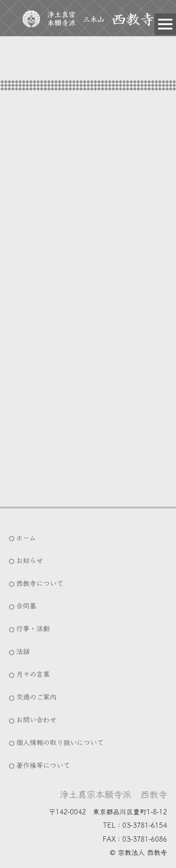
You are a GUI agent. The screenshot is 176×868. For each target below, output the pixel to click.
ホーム (26, 537)
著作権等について (43, 765)
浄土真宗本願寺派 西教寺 (113, 794)
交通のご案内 (36, 696)
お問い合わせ (36, 719)
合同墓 (26, 605)
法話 (23, 651)
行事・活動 (33, 628)
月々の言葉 (33, 674)
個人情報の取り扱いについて (60, 742)
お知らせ (30, 560)
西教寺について (40, 583)
